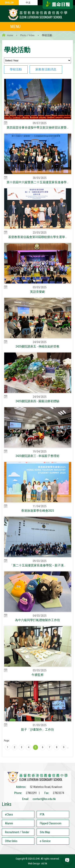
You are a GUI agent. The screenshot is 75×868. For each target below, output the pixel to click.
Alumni (9, 823)
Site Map (45, 832)
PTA (42, 814)
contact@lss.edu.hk (44, 799)
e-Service (45, 841)
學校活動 (16, 69)
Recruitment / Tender (17, 832)
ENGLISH (9, 3)
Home (10, 35)
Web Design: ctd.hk (38, 864)
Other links (11, 841)
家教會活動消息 (46, 69)
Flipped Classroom (51, 823)
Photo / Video (27, 35)
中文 (28, 3)
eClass (9, 814)
